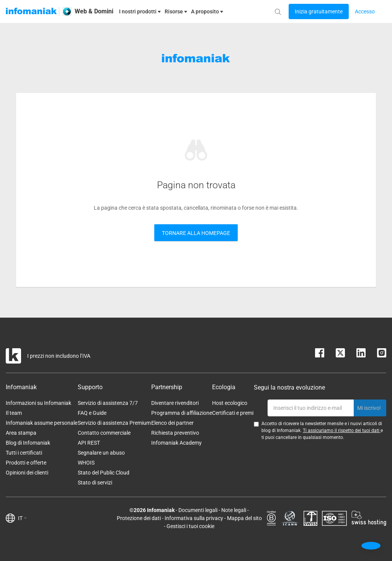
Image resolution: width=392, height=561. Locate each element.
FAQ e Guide (92, 413)
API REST (89, 443)
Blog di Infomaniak (28, 443)
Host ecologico (230, 403)
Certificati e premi (233, 413)
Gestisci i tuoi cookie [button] (190, 526)
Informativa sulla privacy (194, 518)
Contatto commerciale (104, 433)
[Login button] (319, 11)
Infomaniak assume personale (42, 423)
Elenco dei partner (172, 423)
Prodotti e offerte (26, 463)
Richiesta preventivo (175, 433)
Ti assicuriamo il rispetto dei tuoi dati (342, 431)
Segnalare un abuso (101, 453)
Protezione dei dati (139, 518)
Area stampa (21, 433)
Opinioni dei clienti (27, 473)
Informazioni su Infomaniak (38, 403)
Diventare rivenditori (175, 403)
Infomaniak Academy (176, 443)
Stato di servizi (95, 483)
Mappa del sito (244, 518)
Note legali (234, 510)
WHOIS (86, 463)
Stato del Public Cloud (104, 473)
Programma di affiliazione (182, 413)
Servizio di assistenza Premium (114, 423)
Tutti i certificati (24, 453)
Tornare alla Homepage (196, 233)
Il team (14, 413)
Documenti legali (198, 510)
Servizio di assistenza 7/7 (108, 403)
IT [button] (22, 518)
